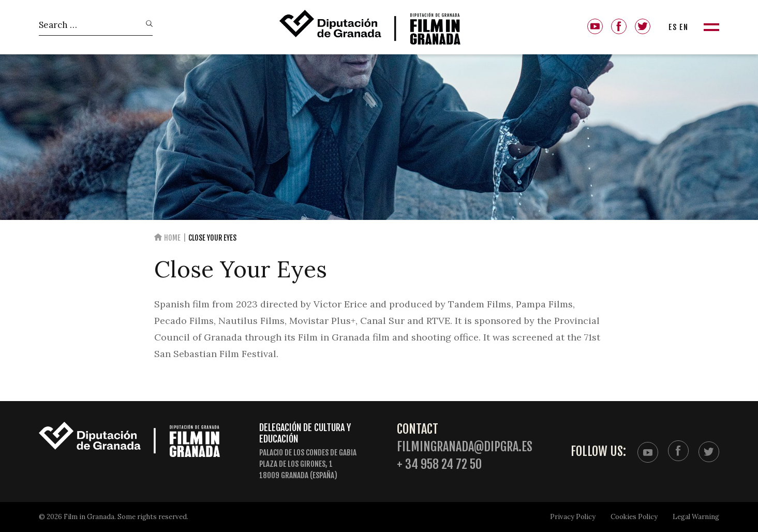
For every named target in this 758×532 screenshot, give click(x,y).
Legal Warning (696, 517)
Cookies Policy (634, 517)
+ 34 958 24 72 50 (439, 464)
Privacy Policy (573, 517)
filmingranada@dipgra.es (465, 447)
